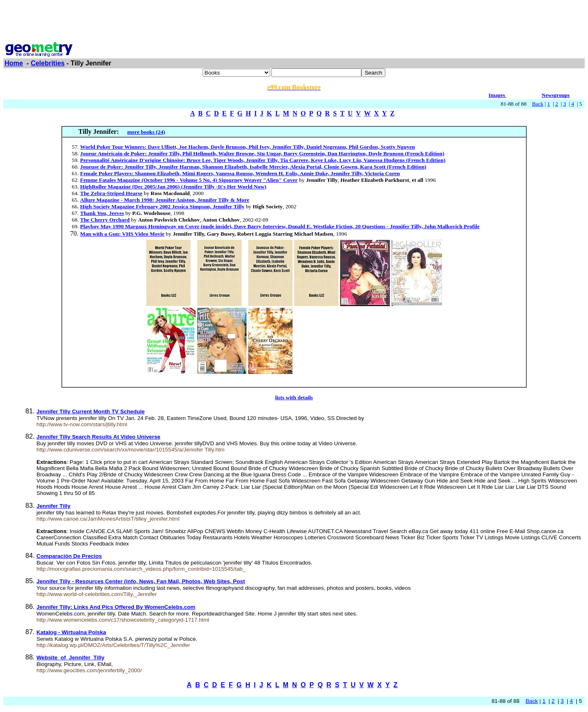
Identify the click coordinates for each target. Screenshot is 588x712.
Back (538, 104)
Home (14, 63)
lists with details (294, 397)
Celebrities (48, 63)
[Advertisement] (294, 22)
